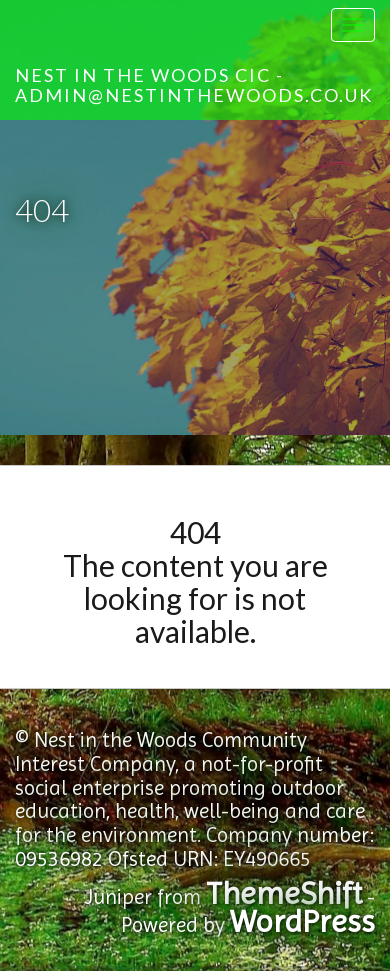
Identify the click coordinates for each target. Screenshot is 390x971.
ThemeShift (284, 893)
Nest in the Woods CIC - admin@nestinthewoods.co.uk (194, 85)
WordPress (302, 921)
